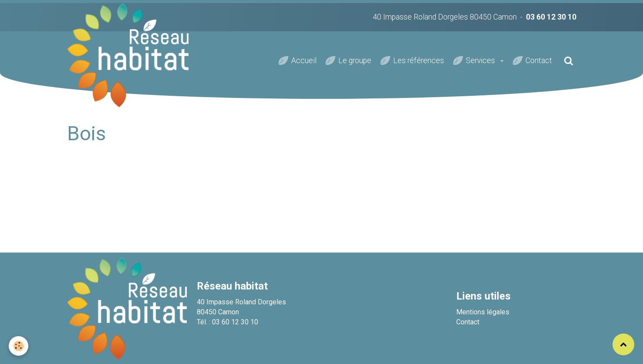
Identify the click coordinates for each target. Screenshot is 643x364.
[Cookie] (19, 346)
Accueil (304, 61)
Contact (539, 61)
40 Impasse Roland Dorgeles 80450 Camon (445, 17)
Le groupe (355, 61)
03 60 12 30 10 (551, 17)
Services (481, 61)
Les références (419, 61)
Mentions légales (483, 312)
